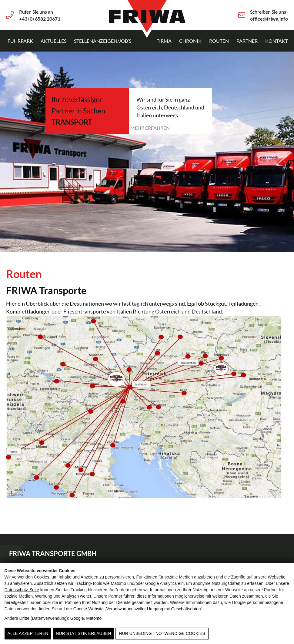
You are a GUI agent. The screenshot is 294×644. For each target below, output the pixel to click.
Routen (219, 41)
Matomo (94, 618)
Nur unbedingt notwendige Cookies (162, 633)
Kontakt (277, 41)
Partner (247, 41)
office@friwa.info (269, 19)
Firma (164, 41)
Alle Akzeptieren (28, 633)
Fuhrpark (20, 41)
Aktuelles (53, 41)
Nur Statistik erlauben (83, 633)
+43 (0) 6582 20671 (40, 19)
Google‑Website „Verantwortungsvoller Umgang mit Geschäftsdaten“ (138, 609)
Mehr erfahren (150, 128)
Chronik (190, 41)
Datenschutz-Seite (22, 590)
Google (77, 618)
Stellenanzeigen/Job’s (103, 41)
